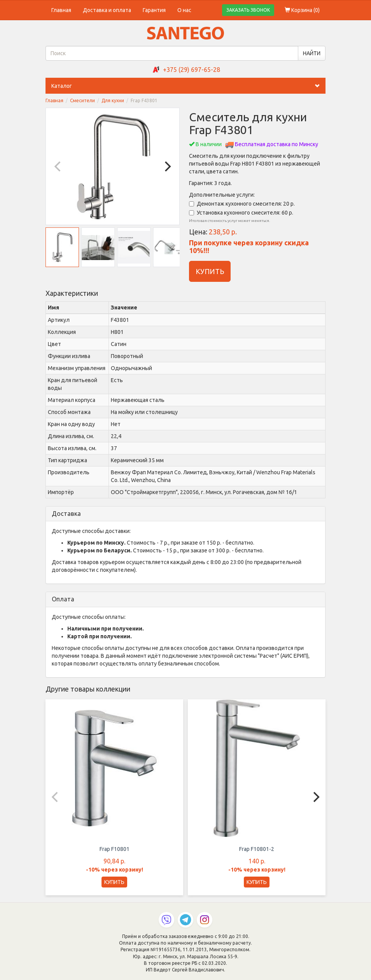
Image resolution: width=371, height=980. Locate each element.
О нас (184, 10)
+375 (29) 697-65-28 (192, 70)
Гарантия (154, 10)
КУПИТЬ (210, 271)
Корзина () (302, 10)
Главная (61, 10)
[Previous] (58, 166)
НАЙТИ (312, 53)
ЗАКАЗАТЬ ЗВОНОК (248, 10)
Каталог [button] (188, 86)
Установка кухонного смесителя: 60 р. (241, 213)
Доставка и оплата (107, 10)
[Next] (167, 166)
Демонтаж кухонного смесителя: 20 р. (242, 204)
